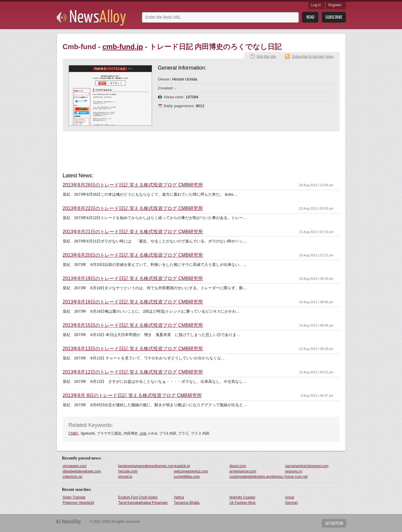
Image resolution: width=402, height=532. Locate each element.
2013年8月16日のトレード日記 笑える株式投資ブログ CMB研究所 (133, 302)
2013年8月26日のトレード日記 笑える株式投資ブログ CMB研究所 (133, 185)
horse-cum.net (297, 477)
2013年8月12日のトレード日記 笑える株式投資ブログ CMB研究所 (133, 372)
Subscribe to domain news (313, 57)
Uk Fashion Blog (243, 503)
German (292, 503)
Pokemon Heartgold (78, 503)
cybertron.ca (72, 477)
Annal (290, 497)
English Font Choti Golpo (138, 497)
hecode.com (128, 471)
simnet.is (125, 477)
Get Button (334, 523)
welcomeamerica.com (191, 471)
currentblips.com (187, 477)
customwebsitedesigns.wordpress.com (257, 477)
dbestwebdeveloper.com (82, 471)
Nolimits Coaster (243, 497)
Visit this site (266, 57)
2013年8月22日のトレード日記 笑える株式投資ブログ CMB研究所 (133, 208)
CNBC (74, 433)
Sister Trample (74, 497)
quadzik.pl (182, 466)
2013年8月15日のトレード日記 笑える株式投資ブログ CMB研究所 (133, 325)
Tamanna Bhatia (187, 503)
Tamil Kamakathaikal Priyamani (143, 503)
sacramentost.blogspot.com (307, 466)
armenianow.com (243, 471)
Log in (316, 5)
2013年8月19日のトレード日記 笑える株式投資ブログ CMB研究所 (133, 279)
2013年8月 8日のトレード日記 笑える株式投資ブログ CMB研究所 (132, 396)
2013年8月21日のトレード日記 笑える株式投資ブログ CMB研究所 (133, 232)
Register (335, 5)
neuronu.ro (294, 471)
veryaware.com (75, 466)
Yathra (179, 497)
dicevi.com (238, 466)
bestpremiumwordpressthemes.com (146, 466)
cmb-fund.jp (123, 47)
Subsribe (334, 17)
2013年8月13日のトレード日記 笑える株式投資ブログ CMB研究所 (133, 349)
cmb (143, 433)
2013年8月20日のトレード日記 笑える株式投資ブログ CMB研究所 (133, 255)
